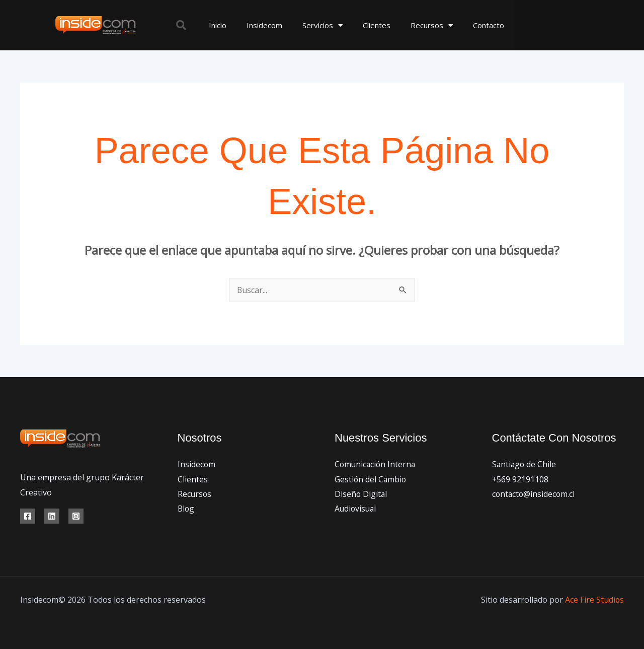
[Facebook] (28, 516)
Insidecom (264, 25)
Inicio (218, 25)
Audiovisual (356, 509)
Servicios (323, 25)
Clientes (377, 25)
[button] (181, 25)
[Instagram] (76, 516)
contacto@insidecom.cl (534, 494)
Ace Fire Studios (594, 600)
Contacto (489, 25)
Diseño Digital (361, 494)
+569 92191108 (520, 479)
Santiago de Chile (525, 464)
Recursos (432, 25)
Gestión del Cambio (371, 479)
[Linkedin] (52, 516)
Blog (186, 509)
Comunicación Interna (376, 464)
